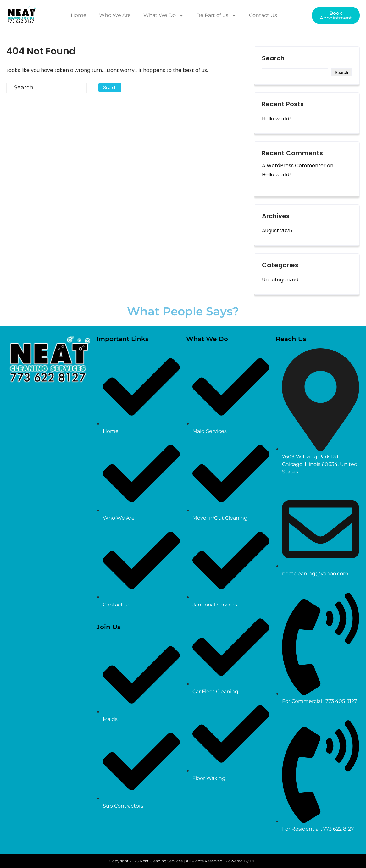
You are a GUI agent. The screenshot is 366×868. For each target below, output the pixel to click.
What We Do (164, 15)
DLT (253, 861)
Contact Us (263, 15)
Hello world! (276, 119)
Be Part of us (216, 15)
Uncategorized (280, 280)
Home (79, 15)
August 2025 (277, 231)
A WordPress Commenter (294, 166)
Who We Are (115, 15)
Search (273, 58)
